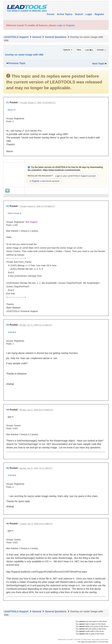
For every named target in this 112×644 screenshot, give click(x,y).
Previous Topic (17, 63)
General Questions (56, 37)
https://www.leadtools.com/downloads (61, 170)
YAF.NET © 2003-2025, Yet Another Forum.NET (92, 640)
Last (89, 50)
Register (99, 14)
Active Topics (65, 14)
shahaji (11, 332)
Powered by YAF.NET (66, 640)
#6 (8, 524)
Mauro (11, 110)
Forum (51, 14)
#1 (8, 102)
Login (89, 14)
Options (68, 50)
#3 (8, 325)
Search (79, 14)
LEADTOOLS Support (16, 37)
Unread (101, 50)
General (37, 37)
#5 (8, 468)
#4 (8, 410)
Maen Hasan (14, 213)
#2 (8, 206)
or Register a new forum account (44, 181)
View (79, 50)
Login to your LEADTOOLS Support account (75, 176)
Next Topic (98, 64)
